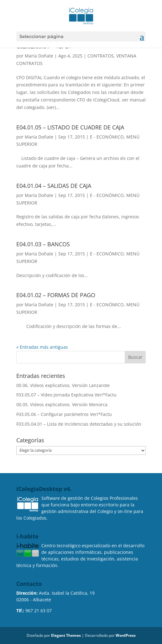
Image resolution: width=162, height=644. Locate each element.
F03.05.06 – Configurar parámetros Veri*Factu (64, 414)
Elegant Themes (66, 635)
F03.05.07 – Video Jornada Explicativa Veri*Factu (66, 395)
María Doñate (39, 56)
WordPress (126, 635)
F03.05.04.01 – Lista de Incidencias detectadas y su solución (79, 424)
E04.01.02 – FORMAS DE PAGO (56, 295)
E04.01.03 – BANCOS (43, 244)
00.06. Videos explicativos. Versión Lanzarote (63, 385)
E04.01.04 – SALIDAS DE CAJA (54, 186)
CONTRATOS (101, 56)
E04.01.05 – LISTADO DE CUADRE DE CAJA (70, 127)
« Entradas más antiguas (42, 347)
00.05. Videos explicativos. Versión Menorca (62, 404)
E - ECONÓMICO (107, 137)
